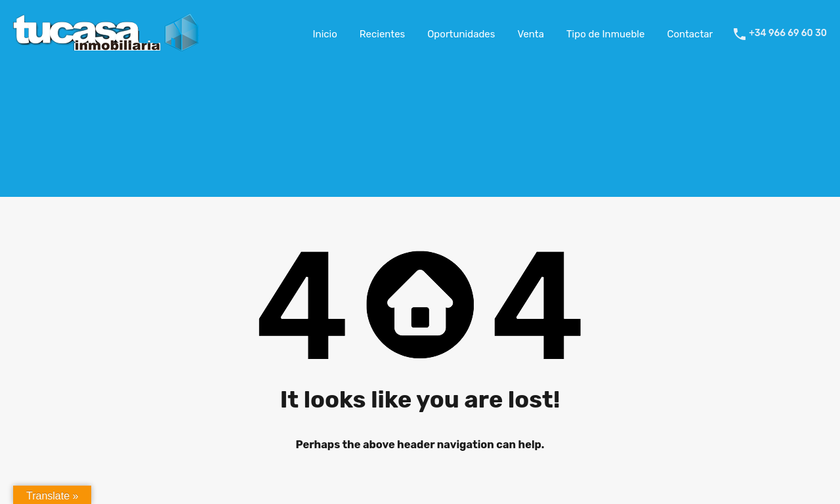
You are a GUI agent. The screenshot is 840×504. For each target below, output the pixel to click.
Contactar (690, 34)
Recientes (382, 34)
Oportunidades (461, 34)
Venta (531, 34)
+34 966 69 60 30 (788, 33)
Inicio (325, 34)
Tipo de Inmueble (605, 34)
